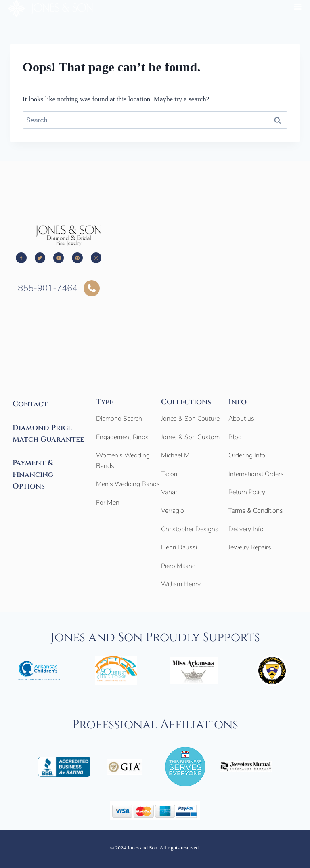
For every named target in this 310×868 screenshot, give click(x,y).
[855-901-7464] (92, 288)
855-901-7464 (48, 288)
